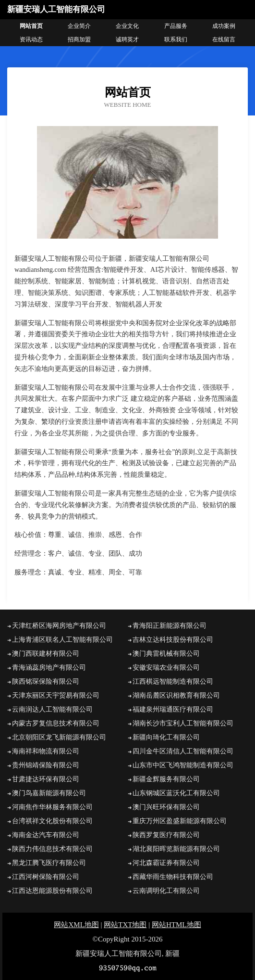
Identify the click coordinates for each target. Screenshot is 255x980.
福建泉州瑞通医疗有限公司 (173, 709)
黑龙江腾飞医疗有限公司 (49, 863)
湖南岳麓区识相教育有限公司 (176, 695)
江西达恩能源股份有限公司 (52, 891)
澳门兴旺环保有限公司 (166, 807)
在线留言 (224, 39)
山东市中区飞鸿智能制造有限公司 (183, 765)
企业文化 (127, 26)
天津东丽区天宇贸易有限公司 (56, 695)
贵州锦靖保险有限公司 (46, 765)
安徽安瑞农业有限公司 (166, 668)
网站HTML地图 (176, 925)
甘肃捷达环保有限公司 (46, 779)
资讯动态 (31, 39)
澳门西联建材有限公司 (46, 654)
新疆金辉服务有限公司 (166, 779)
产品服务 (176, 26)
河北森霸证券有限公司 (166, 863)
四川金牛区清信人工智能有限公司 (183, 751)
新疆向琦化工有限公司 (166, 737)
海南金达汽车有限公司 (46, 835)
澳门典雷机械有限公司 (166, 654)
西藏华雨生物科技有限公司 (173, 877)
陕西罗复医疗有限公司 (166, 835)
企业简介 (79, 26)
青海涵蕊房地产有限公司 (49, 668)
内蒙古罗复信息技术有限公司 (56, 723)
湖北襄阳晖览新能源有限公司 (176, 849)
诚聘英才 (127, 39)
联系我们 (176, 39)
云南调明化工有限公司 (166, 891)
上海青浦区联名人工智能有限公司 (62, 640)
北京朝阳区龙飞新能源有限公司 (59, 737)
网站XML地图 (76, 925)
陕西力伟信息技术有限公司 (52, 849)
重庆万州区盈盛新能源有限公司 (180, 821)
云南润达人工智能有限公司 (52, 709)
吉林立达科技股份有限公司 (173, 640)
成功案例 (224, 26)
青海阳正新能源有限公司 (170, 626)
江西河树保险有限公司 (46, 877)
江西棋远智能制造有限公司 (173, 681)
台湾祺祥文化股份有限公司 (52, 821)
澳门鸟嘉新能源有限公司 (49, 793)
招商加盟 (79, 39)
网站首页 (31, 26)
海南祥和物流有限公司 (46, 751)
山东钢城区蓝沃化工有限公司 (176, 793)
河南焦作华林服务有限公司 (52, 807)
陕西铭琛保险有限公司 (46, 681)
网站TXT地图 (125, 925)
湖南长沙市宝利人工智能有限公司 (183, 723)
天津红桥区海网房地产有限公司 (59, 626)
